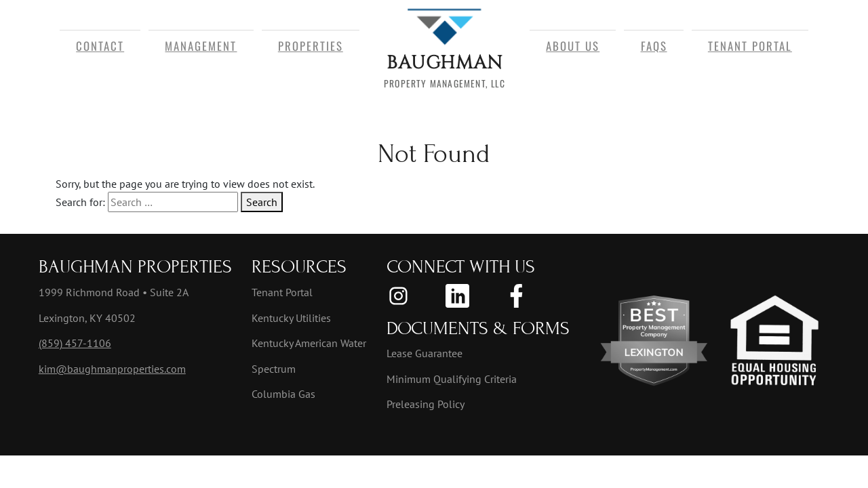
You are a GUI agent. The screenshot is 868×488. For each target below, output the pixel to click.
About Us (573, 46)
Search (262, 202)
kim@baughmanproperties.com (112, 369)
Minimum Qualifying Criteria (452, 379)
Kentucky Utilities (291, 318)
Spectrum (274, 369)
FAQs (654, 46)
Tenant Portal (750, 46)
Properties (311, 46)
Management (201, 46)
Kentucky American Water (309, 343)
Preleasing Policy (426, 404)
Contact (100, 46)
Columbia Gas (283, 394)
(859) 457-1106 (75, 343)
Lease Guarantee (425, 353)
